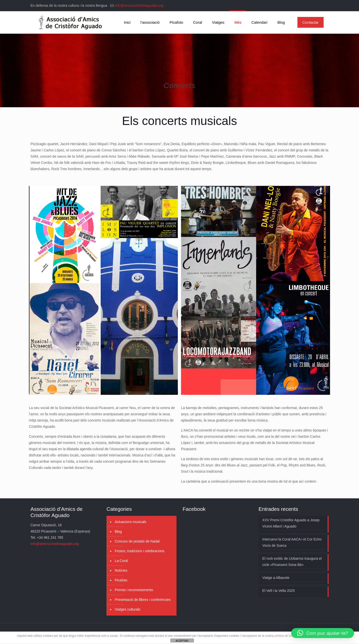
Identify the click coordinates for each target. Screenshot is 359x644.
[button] (323, 633)
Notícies (121, 570)
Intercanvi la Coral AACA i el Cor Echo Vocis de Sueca (292, 542)
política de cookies (287, 636)
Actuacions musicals (131, 522)
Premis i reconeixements (134, 590)
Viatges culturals (127, 609)
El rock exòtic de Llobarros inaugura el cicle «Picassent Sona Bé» (292, 562)
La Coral (121, 561)
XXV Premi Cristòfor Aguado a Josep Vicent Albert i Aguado (291, 523)
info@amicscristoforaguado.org (139, 5)
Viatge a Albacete (276, 578)
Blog (118, 532)
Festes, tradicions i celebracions (139, 551)
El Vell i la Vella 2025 (278, 591)
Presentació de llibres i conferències (143, 600)
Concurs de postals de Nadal (137, 541)
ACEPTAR (182, 641)
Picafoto (121, 580)
